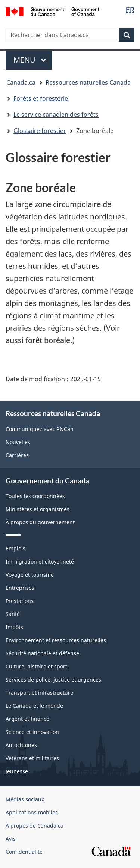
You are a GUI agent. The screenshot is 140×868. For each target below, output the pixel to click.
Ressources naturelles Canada (88, 82)
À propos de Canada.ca (35, 825)
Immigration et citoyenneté (40, 562)
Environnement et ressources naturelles (56, 640)
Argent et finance (27, 719)
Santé (13, 614)
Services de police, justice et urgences (53, 679)
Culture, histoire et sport (36, 666)
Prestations (20, 601)
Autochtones (21, 745)
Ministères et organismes (38, 509)
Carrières (17, 455)
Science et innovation (32, 732)
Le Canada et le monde (34, 706)
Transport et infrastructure (39, 693)
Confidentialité (24, 852)
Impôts (14, 627)
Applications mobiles (32, 812)
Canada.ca (21, 82)
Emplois (15, 548)
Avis (11, 839)
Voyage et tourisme (30, 575)
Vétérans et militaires (32, 758)
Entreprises (20, 588)
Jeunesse (17, 771)
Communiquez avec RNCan (40, 429)
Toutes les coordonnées (35, 496)
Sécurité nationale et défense (42, 653)
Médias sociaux (25, 799)
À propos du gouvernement (40, 522)
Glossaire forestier (40, 131)
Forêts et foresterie (41, 98)
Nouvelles (18, 442)
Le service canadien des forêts (56, 115)
